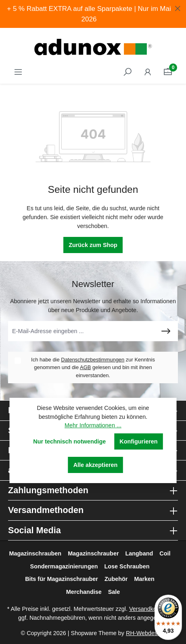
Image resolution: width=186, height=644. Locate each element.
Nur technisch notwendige (69, 441)
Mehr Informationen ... (93, 425)
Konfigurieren (138, 441)
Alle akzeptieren (96, 465)
